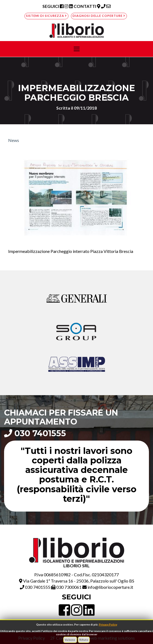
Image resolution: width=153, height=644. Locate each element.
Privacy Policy (108, 624)
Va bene (70, 640)
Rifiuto (84, 640)
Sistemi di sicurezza (46, 16)
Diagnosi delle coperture (99, 16)
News (14, 140)
